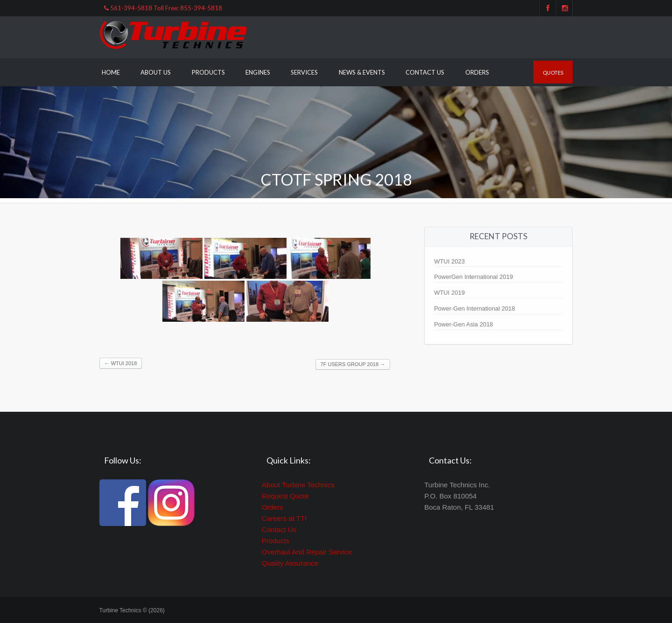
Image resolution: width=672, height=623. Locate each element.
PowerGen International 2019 (473, 277)
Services (304, 72)
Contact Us (425, 72)
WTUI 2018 (121, 363)
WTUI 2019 (449, 293)
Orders (477, 72)
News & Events (362, 72)
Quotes (553, 73)
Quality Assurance (290, 563)
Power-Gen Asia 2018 (463, 324)
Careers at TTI (284, 518)
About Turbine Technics (298, 485)
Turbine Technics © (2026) (132, 610)
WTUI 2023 (449, 261)
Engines (258, 72)
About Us (156, 72)
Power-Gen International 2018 (474, 308)
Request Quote (285, 496)
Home (111, 72)
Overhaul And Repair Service (307, 552)
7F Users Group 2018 (353, 364)
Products (208, 72)
